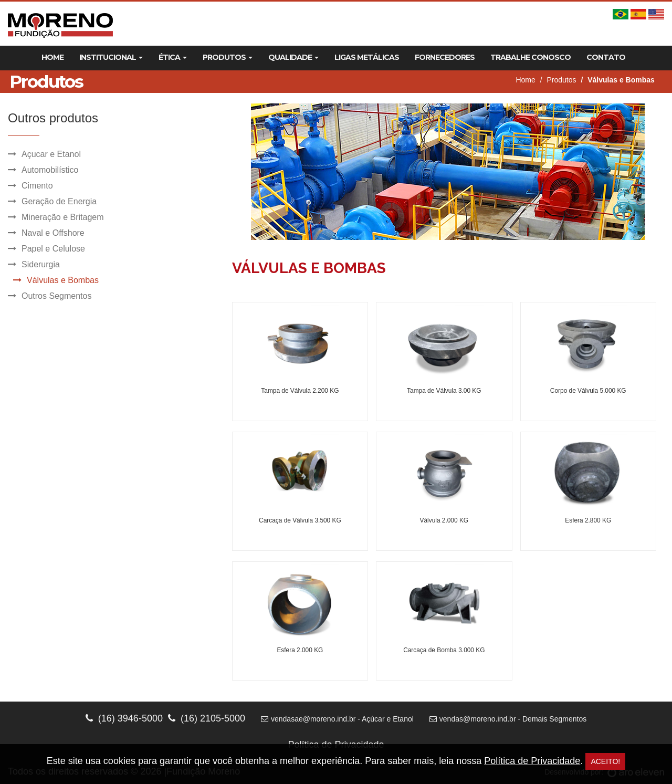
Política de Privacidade (532, 761)
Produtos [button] (228, 57)
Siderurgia (41, 264)
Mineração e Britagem (63, 217)
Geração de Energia (59, 201)
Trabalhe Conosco (531, 57)
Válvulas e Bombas (63, 280)
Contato (606, 57)
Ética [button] (173, 57)
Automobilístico (50, 170)
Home (52, 57)
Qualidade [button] (293, 57)
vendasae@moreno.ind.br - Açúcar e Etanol (337, 719)
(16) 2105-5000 (207, 718)
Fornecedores (445, 57)
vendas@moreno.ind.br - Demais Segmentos (508, 719)
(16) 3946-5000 (124, 718)
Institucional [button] (111, 57)
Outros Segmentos (56, 296)
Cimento (37, 186)
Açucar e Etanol (51, 154)
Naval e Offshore (53, 233)
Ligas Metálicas (367, 57)
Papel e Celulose (53, 249)
